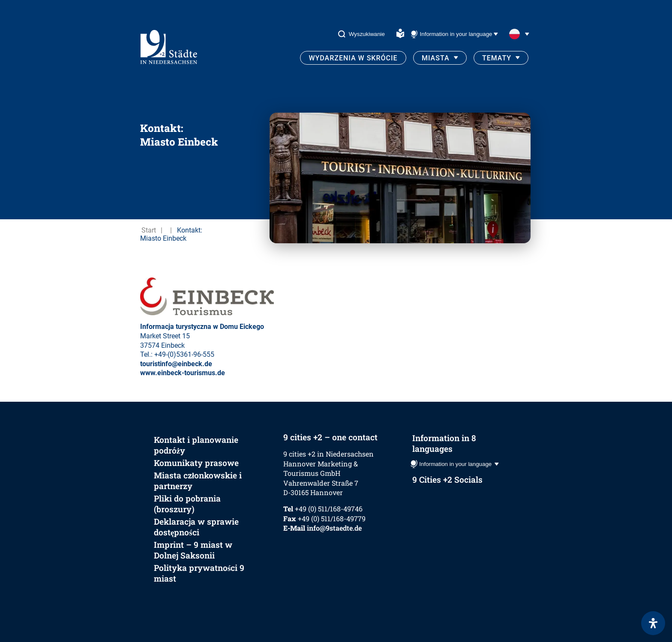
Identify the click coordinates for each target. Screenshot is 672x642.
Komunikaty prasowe (196, 463)
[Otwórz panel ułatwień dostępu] (653, 623)
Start (149, 230)
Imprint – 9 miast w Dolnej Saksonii (193, 550)
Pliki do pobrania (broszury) (187, 504)
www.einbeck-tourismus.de (183, 373)
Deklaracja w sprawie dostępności (196, 527)
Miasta (436, 58)
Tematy (497, 58)
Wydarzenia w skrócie (353, 58)
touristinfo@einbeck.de (176, 364)
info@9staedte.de (334, 528)
